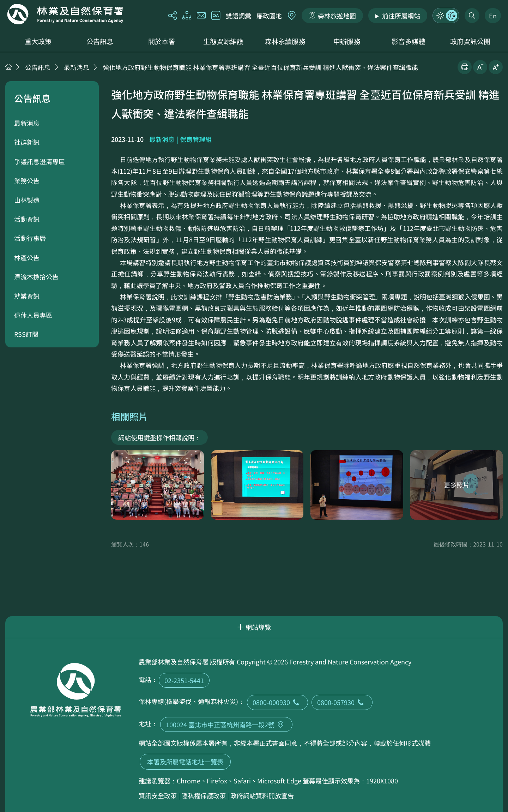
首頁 (8, 67)
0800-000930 (277, 702)
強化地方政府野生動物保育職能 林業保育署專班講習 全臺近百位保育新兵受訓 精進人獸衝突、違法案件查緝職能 (260, 67)
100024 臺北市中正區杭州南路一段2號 (226, 724)
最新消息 (77, 67)
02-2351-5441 (184, 680)
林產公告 (27, 257)
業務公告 (27, 180)
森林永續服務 (285, 41)
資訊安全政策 (158, 795)
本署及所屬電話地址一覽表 (185, 762)
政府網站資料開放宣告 (262, 795)
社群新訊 (27, 142)
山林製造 (27, 200)
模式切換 (446, 16)
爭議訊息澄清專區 (40, 161)
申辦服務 (347, 41)
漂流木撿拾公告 (36, 276)
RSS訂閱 (26, 334)
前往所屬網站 (401, 16)
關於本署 (162, 41)
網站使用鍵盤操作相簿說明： (159, 437)
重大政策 (38, 41)
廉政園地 (269, 16)
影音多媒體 (408, 41)
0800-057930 (342, 702)
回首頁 (65, 14)
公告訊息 (100, 41)
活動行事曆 (30, 238)
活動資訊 (27, 219)
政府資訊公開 (470, 41)
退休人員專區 (33, 315)
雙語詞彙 (238, 16)
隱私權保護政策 (204, 795)
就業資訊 (27, 296)
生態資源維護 (223, 41)
